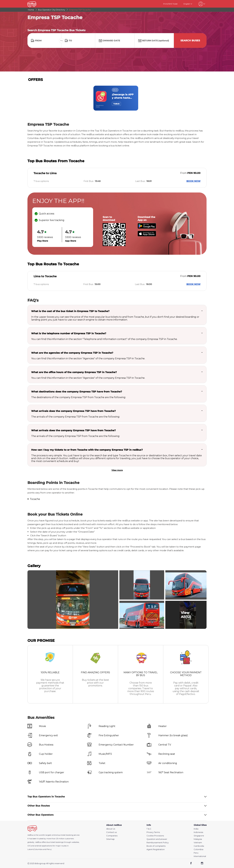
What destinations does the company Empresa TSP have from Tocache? (77, 392)
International (200, 856)
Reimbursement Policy (158, 843)
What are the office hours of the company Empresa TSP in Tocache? (74, 372)
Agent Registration (156, 849)
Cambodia (199, 846)
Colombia (198, 849)
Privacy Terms (153, 832)
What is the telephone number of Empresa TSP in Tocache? (69, 333)
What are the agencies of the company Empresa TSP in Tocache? (72, 353)
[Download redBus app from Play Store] (147, 228)
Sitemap (110, 839)
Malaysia (198, 839)
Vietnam (198, 843)
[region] (117, 98)
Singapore (199, 836)
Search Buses (190, 41)
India (196, 829)
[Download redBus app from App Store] (147, 236)
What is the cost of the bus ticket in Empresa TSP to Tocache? (70, 311)
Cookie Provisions (155, 836)
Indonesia (198, 832)
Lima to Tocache (45, 276)
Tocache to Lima (45, 173)
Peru (196, 853)
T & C (149, 829)
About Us (111, 829)
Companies (112, 836)
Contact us (111, 832)
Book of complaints (156, 846)
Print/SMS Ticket (170, 4)
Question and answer (157, 839)
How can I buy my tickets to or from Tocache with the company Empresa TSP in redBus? (87, 450)
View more (117, 470)
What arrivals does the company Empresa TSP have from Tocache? (73, 411)
